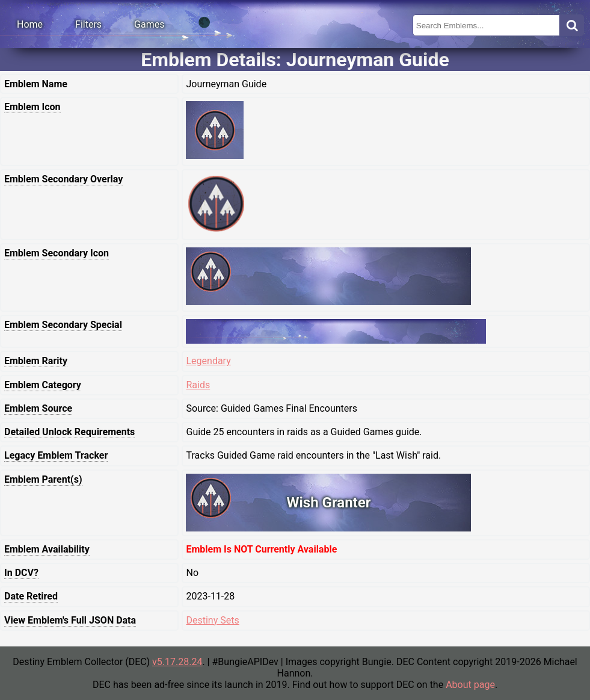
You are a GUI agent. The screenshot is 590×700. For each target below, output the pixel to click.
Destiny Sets (212, 620)
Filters (88, 24)
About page (470, 685)
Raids (198, 385)
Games (149, 24)
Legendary (208, 361)
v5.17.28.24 (177, 662)
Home (30, 24)
